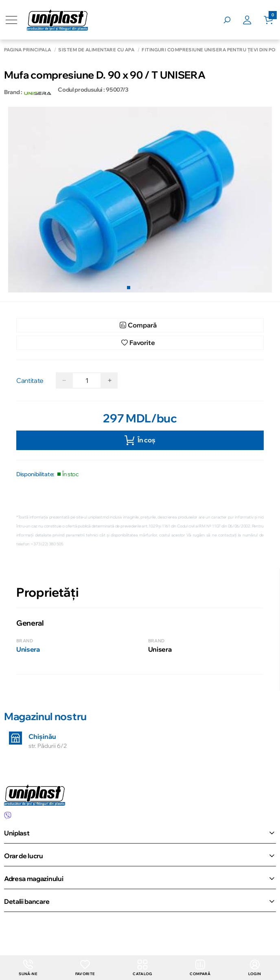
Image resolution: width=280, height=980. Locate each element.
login (255, 968)
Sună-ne (28, 968)
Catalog (142, 968)
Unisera (28, 649)
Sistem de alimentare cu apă (96, 50)
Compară (200, 968)
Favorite (84, 968)
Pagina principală (27, 50)
